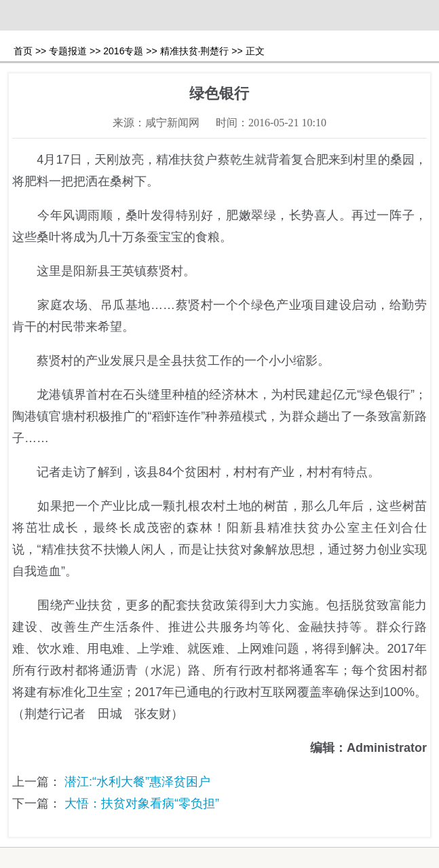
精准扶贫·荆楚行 (195, 51)
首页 (23, 51)
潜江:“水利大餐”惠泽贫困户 (137, 782)
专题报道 (68, 51)
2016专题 (123, 51)
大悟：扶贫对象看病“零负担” (142, 803)
